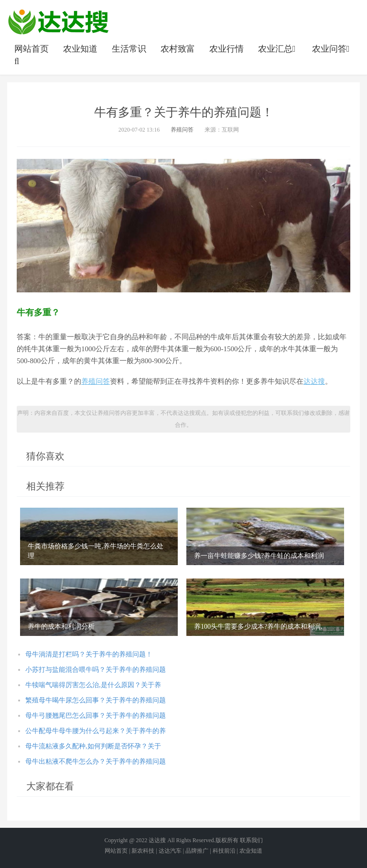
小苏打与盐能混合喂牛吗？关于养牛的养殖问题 (96, 670)
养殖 (88, 381)
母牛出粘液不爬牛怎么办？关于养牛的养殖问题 (96, 762)
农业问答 (332, 49)
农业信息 (58, 22)
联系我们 (251, 840)
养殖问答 (182, 130)
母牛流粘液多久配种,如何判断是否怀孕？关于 (93, 746)
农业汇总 (278, 49)
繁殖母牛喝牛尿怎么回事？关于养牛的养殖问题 (96, 700)
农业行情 (227, 49)
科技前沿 (224, 851)
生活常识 (129, 49)
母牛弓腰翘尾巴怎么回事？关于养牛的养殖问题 (96, 716)
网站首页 (32, 49)
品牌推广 (197, 851)
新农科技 (143, 851)
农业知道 (80, 49)
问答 (103, 381)
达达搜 (314, 381)
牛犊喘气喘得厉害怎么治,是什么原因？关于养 (93, 685)
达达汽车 (170, 851)
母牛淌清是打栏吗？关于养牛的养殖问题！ (89, 654)
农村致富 (178, 49)
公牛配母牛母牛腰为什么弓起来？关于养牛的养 (96, 731)
